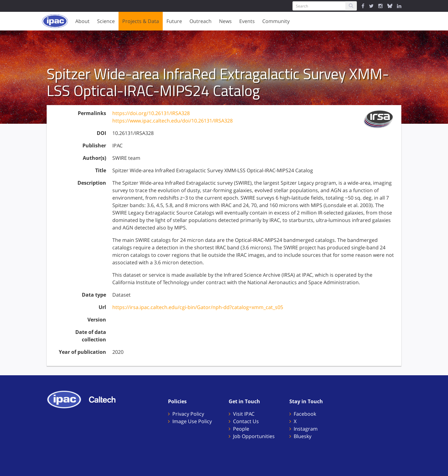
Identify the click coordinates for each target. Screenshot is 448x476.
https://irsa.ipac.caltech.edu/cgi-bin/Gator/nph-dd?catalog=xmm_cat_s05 (198, 307)
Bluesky (303, 436)
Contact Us (246, 421)
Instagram (306, 429)
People (241, 429)
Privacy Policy (188, 414)
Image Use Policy (192, 421)
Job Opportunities (254, 436)
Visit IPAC (244, 414)
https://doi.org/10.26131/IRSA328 (151, 113)
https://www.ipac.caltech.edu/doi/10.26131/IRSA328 (173, 121)
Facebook (305, 414)
